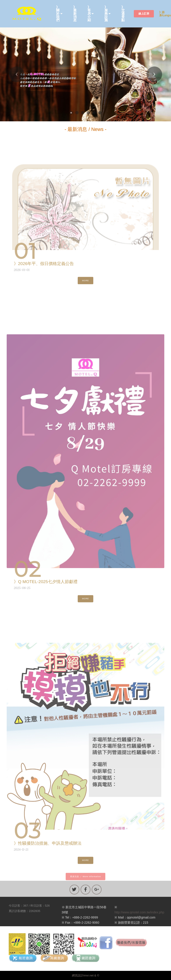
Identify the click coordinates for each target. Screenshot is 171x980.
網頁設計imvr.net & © (86, 975)
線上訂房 (144, 14)
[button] (17, 74)
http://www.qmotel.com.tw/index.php (139, 920)
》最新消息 (75, 14)
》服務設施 (106, 14)
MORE (85, 283)
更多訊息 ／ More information (86, 879)
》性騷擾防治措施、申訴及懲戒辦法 (48, 845)
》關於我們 (58, 14)
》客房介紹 (89, 14)
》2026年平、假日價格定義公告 (44, 265)
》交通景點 (123, 14)
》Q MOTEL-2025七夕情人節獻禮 (46, 583)
